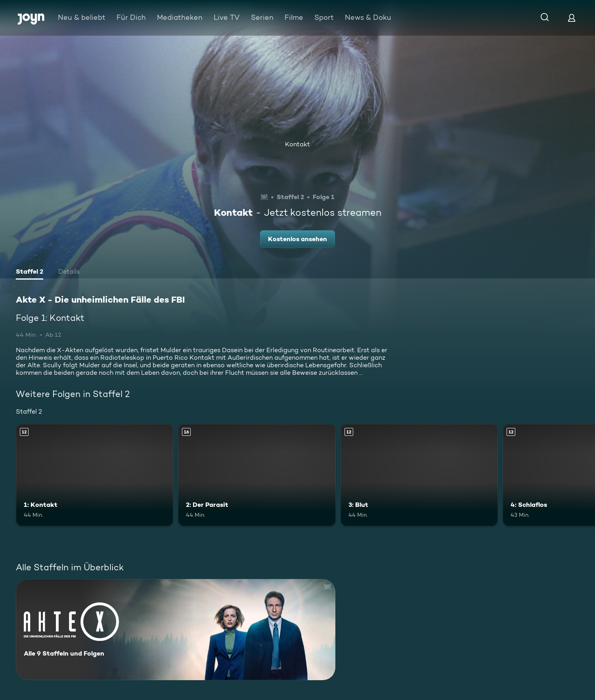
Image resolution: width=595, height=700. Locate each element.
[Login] (572, 18)
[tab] (30, 272)
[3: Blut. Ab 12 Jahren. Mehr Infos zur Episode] (419, 475)
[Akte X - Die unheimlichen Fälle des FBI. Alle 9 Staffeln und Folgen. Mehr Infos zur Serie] (176, 630)
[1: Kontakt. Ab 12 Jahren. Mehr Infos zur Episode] (95, 475)
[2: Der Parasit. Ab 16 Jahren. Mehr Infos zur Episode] (257, 475)
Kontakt (297, 144)
